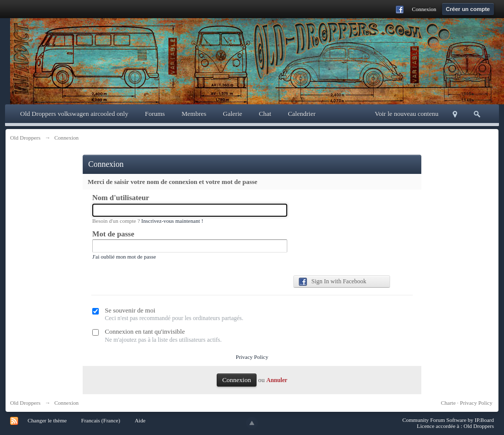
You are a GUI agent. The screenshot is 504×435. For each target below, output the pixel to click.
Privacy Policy (252, 357)
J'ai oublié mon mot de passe (124, 257)
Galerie (232, 114)
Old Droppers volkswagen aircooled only (74, 114)
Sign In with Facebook (333, 282)
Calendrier (302, 114)
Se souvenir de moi (130, 310)
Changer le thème (47, 420)
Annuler (277, 380)
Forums (155, 114)
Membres (194, 114)
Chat (265, 114)
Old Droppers (25, 403)
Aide (140, 420)
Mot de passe (113, 234)
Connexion (424, 9)
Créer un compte (468, 9)
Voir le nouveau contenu (407, 114)
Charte (448, 403)
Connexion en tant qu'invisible (145, 331)
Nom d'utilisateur (121, 198)
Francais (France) (101, 420)
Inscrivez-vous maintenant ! (172, 221)
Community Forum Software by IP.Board (448, 420)
